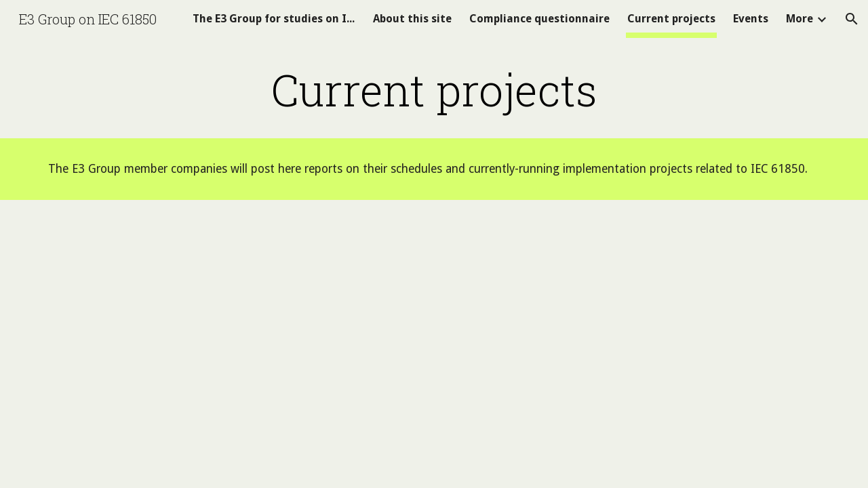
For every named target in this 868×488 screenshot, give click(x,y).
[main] (434, 89)
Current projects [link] (671, 19)
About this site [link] (412, 19)
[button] (852, 19)
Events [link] (751, 19)
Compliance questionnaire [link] (539, 19)
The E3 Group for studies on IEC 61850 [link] (274, 19)
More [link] (800, 19)
